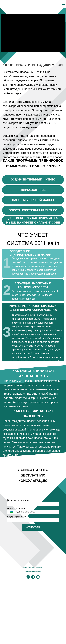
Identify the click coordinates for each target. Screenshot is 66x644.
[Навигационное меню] (63, 4)
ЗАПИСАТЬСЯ (33, 527)
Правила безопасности (33, 572)
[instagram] (38, 578)
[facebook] (28, 578)
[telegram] (33, 578)
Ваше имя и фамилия (18, 500)
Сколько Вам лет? (17, 517)
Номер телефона (16, 509)
